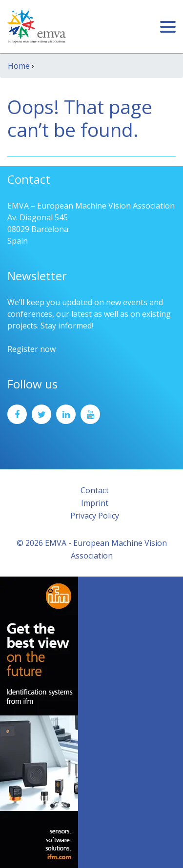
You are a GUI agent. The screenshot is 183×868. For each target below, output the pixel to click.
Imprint (95, 503)
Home (19, 66)
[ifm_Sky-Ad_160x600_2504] (39, 722)
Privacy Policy (95, 516)
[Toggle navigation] (168, 27)
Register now (31, 349)
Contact (95, 490)
